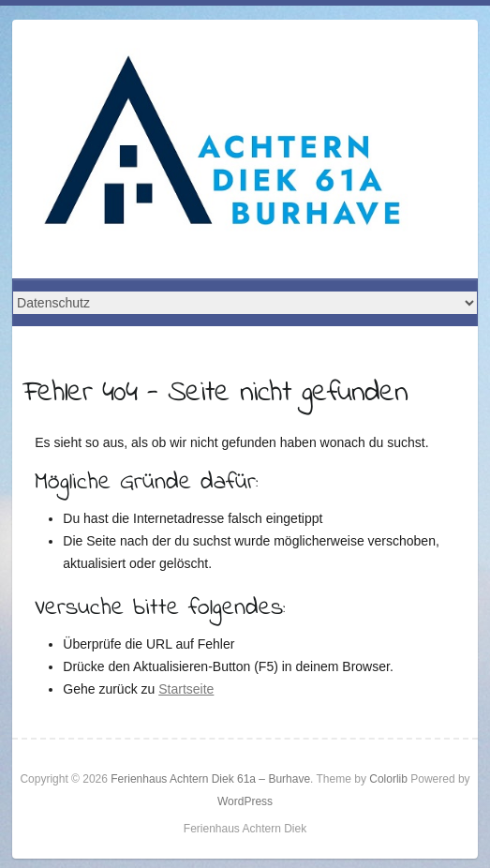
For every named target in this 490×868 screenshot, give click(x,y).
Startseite (186, 689)
